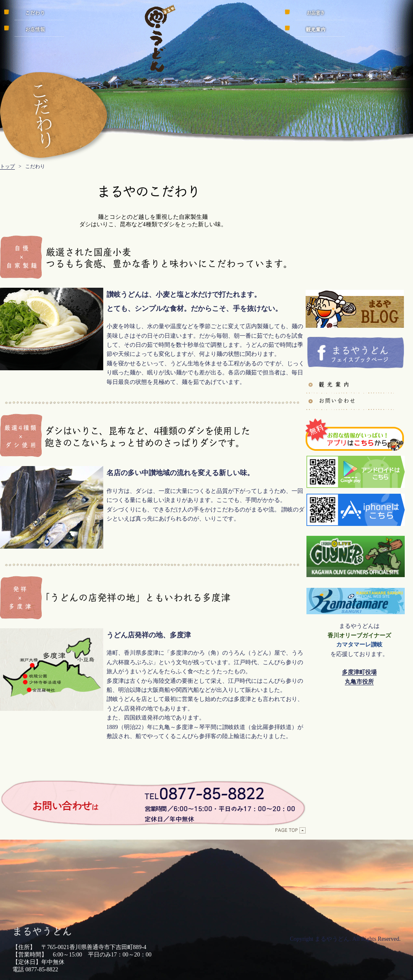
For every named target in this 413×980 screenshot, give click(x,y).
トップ (7, 166)
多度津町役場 (359, 672)
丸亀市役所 (359, 682)
